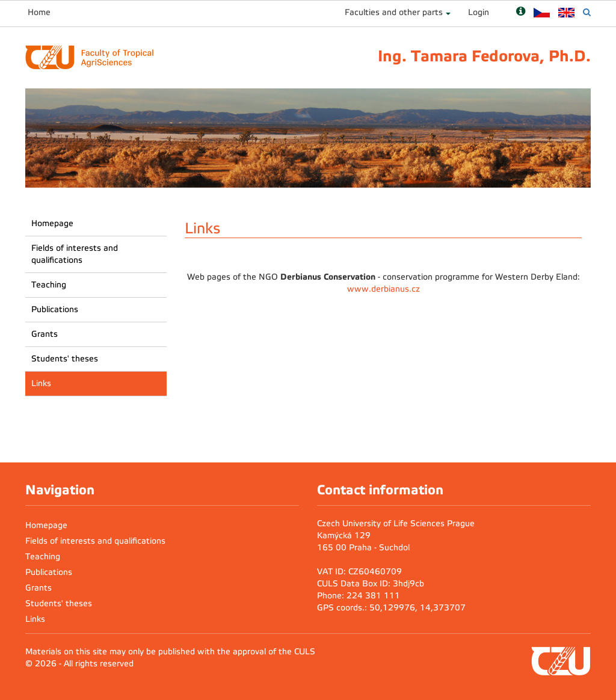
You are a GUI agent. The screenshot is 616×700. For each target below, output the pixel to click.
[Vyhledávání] (587, 12)
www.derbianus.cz (383, 289)
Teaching (49, 285)
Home (39, 12)
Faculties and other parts (394, 12)
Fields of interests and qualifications (75, 254)
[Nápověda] (521, 12)
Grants (45, 334)
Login (479, 12)
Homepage (52, 223)
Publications (55, 309)
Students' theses (65, 359)
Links (41, 383)
